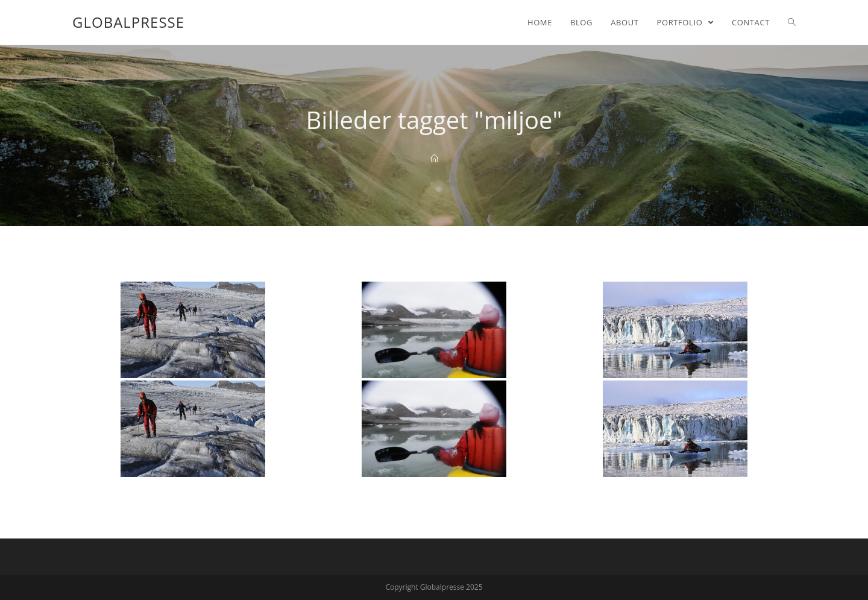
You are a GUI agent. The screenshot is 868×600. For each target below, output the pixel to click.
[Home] (434, 159)
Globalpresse (128, 22)
